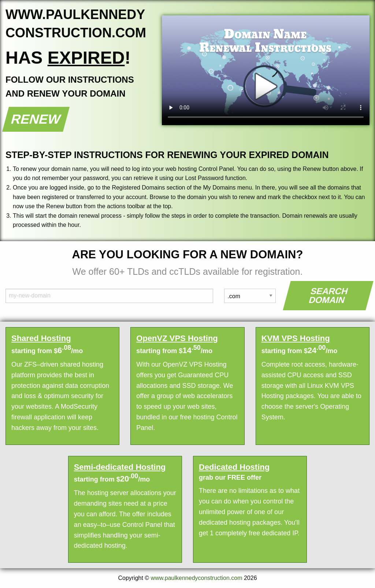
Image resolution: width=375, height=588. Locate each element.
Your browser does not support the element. (266, 70)
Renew (36, 119)
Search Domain (329, 295)
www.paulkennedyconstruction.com (197, 578)
